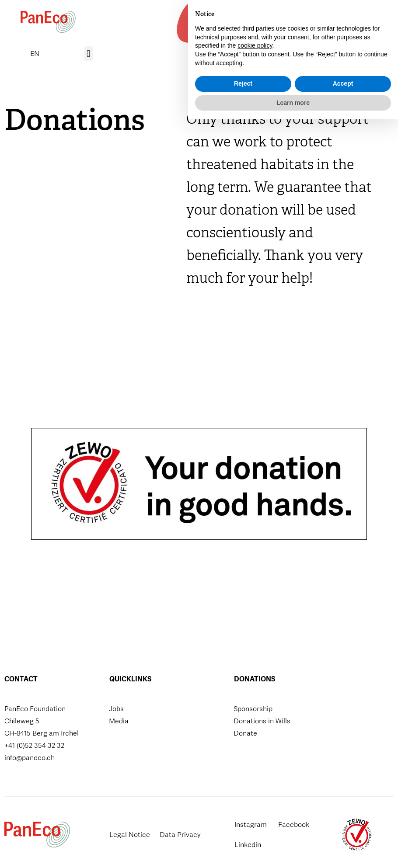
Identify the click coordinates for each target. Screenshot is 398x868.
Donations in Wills (262, 721)
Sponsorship (253, 709)
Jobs (116, 709)
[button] (362, 22)
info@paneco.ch (30, 758)
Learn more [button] (293, 851)
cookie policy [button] (255, 794)
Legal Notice (130, 835)
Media (119, 721)
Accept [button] (343, 832)
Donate (245, 733)
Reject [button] (243, 832)
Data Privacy (180, 835)
